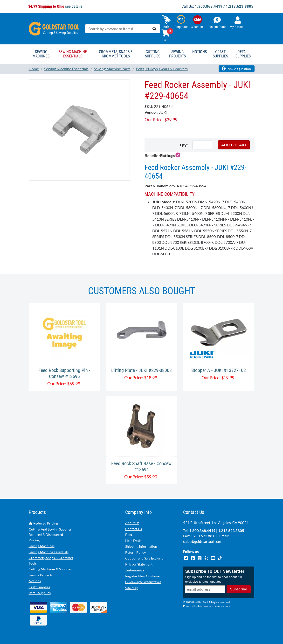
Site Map (132, 588)
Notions (35, 581)
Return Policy (135, 552)
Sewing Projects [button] (177, 54)
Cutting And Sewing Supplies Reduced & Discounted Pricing (50, 535)
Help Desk (133, 541)
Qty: (184, 145)
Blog (129, 535)
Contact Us (134, 529)
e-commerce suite (221, 606)
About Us (132, 523)
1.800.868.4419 (209, 6)
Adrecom (203, 606)
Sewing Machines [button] (41, 54)
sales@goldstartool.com (202, 541)
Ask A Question (236, 69)
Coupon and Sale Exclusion (145, 558)
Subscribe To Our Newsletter (215, 571)
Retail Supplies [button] (243, 54)
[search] (154, 29)
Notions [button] (200, 52)
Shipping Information (141, 546)
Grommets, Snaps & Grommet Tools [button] (116, 54)
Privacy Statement (139, 564)
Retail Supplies (40, 593)
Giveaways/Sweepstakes (143, 582)
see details (74, 6)
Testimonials (135, 570)
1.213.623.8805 (240, 6)
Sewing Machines (42, 546)
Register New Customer (143, 576)
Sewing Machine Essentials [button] (73, 54)
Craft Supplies (39, 587)
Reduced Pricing (43, 523)
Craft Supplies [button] (220, 54)
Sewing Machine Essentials (49, 552)
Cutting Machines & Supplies (50, 569)
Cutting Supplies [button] (153, 54)
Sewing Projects (41, 575)
